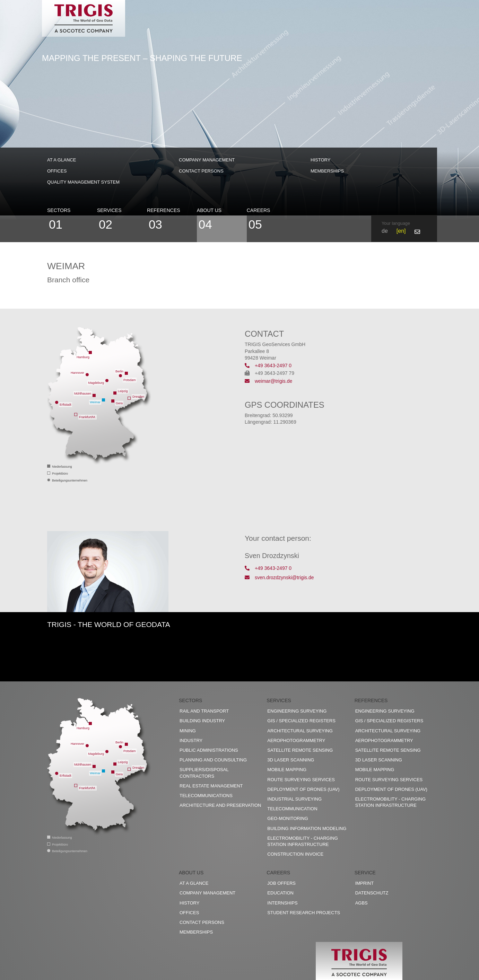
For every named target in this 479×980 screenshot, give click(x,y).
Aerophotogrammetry (296, 740)
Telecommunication (292, 809)
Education (280, 893)
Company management (207, 160)
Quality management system (83, 182)
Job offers (281, 883)
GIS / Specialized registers (301, 721)
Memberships (327, 171)
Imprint (364, 883)
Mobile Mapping (287, 770)
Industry (191, 740)
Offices (57, 171)
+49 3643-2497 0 (268, 365)
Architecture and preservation (220, 805)
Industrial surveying (294, 799)
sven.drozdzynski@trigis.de (279, 577)
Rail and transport (204, 711)
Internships (282, 903)
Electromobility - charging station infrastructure (302, 841)
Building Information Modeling (307, 828)
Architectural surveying (300, 731)
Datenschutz (372, 893)
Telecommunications (206, 796)
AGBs (362, 903)
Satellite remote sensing (300, 750)
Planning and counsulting (213, 760)
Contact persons (201, 171)
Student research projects (304, 913)
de (385, 231)
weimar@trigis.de (268, 381)
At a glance (62, 160)
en (401, 231)
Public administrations (209, 750)
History (320, 160)
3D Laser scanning (291, 760)
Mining (188, 731)
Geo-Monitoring (288, 818)
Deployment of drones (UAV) (303, 789)
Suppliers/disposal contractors (204, 773)
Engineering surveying (297, 711)
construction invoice (295, 854)
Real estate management (211, 786)
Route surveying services (301, 780)
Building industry (202, 721)
